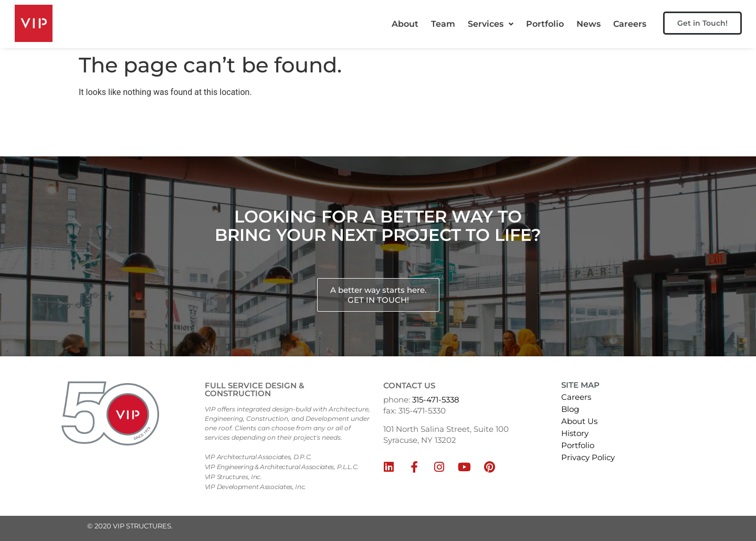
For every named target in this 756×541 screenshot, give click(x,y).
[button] (491, 24)
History (575, 433)
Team (443, 24)
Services (491, 24)
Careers (630, 24)
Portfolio (545, 24)
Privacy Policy (588, 457)
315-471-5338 (436, 400)
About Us (579, 421)
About (405, 24)
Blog (570, 409)
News (589, 24)
